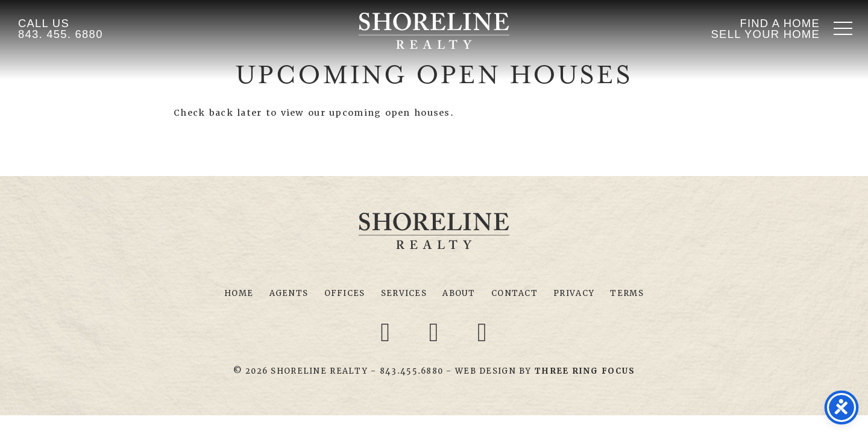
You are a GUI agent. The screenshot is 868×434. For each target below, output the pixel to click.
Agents (289, 293)
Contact (514, 293)
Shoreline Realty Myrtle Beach (434, 31)
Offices (345, 293)
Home (239, 293)
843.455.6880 (411, 371)
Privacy (574, 293)
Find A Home (780, 23)
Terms (627, 293)
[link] (585, 371)
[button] (843, 28)
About (459, 293)
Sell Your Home (766, 34)
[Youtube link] (482, 332)
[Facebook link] (388, 332)
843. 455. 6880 (61, 34)
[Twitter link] (436, 332)
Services (404, 293)
